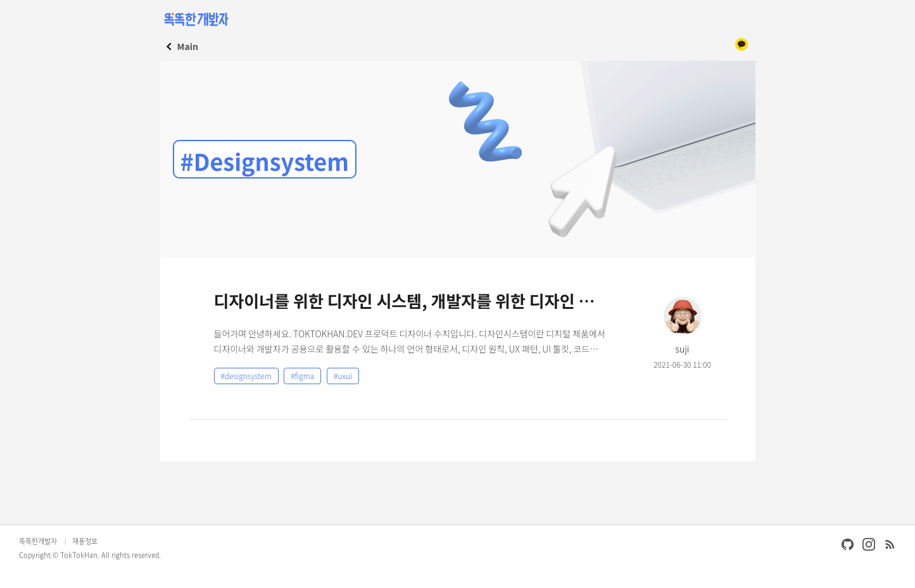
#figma (302, 376)
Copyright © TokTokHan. (59, 556)
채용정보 (85, 542)
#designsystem (246, 376)
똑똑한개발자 (38, 542)
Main (188, 46)
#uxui (343, 376)
